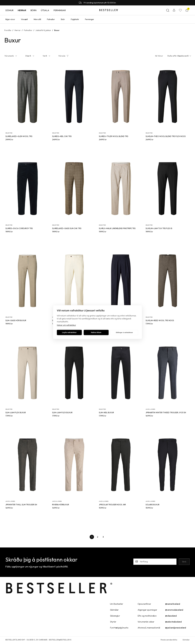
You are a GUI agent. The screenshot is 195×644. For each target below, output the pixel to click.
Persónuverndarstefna (169, 640)
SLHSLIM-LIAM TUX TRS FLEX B (159, 228)
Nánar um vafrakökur (66, 325)
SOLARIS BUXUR (152, 505)
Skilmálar (186, 640)
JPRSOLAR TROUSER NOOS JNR (112, 505)
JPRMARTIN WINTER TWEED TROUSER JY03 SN (166, 413)
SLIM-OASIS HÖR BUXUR (16, 320)
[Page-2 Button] (97, 537)
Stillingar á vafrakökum (124, 332)
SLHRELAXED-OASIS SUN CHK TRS (67, 228)
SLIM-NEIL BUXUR (106, 413)
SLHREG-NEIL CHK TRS (62, 136)
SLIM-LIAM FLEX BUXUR (16, 413)
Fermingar (60, 10)
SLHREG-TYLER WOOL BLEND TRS (114, 136)
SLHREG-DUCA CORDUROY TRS (19, 228)
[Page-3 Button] (103, 537)
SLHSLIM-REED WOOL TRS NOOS (160, 320)
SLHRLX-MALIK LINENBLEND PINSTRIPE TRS (117, 228)
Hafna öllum (96, 332)
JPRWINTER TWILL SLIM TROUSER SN (21, 505)
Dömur (9, 10)
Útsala (45, 10)
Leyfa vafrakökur (69, 332)
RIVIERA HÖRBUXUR (61, 505)
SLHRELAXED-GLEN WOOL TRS (19, 136)
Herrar (22, 10)
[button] (12, 56)
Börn (33, 10)
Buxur (57, 30)
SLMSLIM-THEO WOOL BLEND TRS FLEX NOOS (166, 136)
